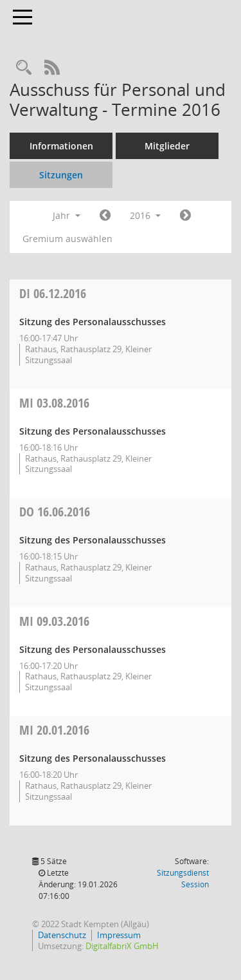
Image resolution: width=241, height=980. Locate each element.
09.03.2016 (54, 621)
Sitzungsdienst (183, 879)
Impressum (119, 935)
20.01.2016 (54, 730)
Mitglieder (167, 146)
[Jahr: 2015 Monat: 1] (105, 216)
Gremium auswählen (67, 239)
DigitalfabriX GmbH (122, 946)
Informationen (61, 146)
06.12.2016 (53, 293)
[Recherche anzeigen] (24, 68)
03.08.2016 (54, 403)
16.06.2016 (55, 512)
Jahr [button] (67, 215)
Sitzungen (61, 175)
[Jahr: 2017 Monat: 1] (185, 216)
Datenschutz (62, 935)
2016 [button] (145, 215)
